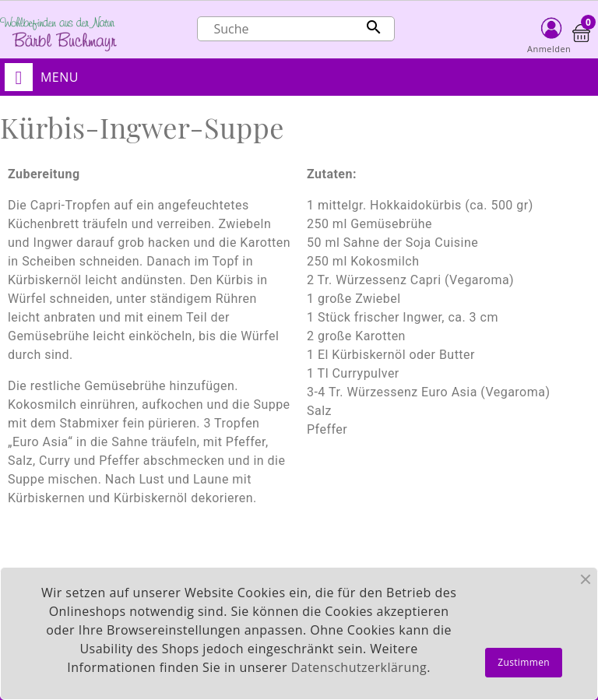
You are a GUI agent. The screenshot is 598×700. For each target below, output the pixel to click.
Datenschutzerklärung (359, 667)
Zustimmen (524, 662)
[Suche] (295, 29)
